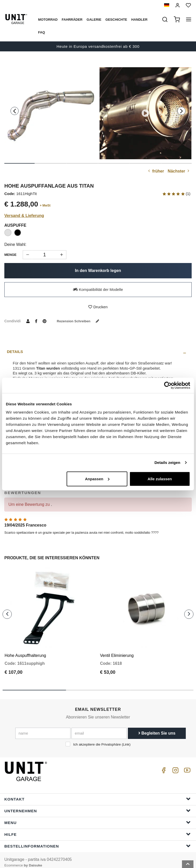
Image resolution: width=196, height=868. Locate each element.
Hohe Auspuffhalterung (25, 651)
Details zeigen (167, 462)
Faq (41, 32)
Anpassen (97, 479)
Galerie (94, 20)
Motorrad (48, 20)
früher (156, 171)
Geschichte (116, 20)
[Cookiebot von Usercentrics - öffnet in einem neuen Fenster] (168, 385)
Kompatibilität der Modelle (98, 289)
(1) (176, 194)
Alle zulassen (160, 479)
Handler (139, 20)
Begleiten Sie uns (157, 728)
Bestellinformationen (97, 841)
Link (126, 740)
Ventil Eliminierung (117, 651)
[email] (99, 728)
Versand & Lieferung (24, 216)
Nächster (179, 171)
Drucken (98, 307)
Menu (97, 818)
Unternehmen (97, 806)
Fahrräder (72, 20)
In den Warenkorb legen (98, 271)
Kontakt (97, 794)
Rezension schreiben (81, 321)
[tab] (98, 352)
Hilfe (97, 829)
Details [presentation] (15, 352)
